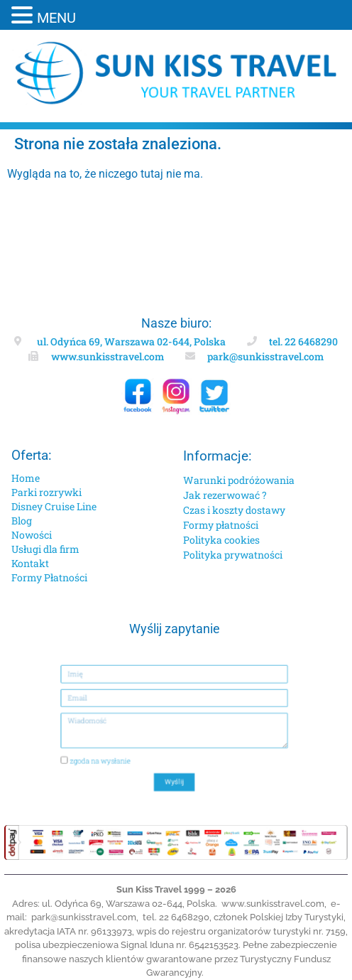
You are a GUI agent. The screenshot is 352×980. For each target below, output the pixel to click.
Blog (22, 521)
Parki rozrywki (46, 492)
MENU (56, 18)
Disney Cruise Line (54, 506)
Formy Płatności (49, 577)
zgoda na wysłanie (119, 752)
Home (26, 478)
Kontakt (30, 563)
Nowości (32, 535)
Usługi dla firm (45, 549)
